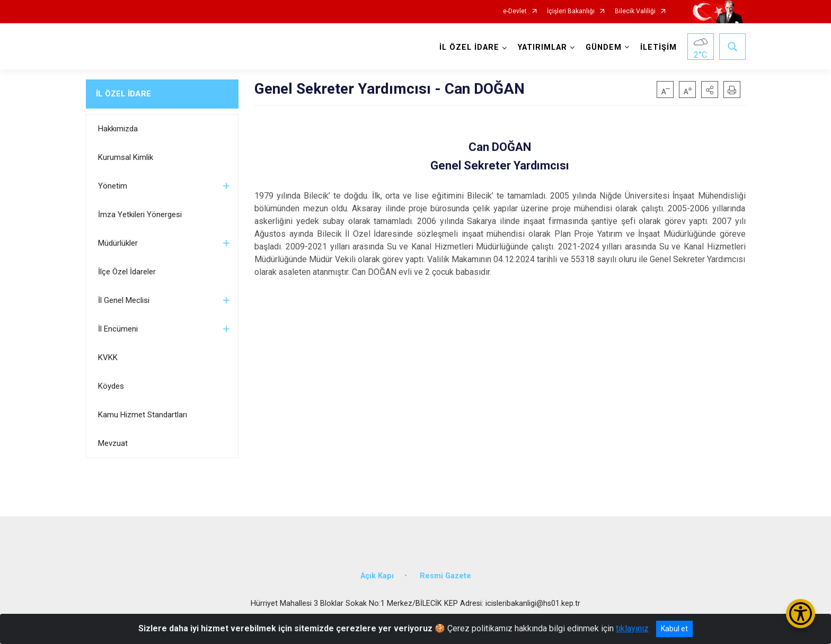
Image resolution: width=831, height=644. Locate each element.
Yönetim (113, 186)
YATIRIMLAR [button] (542, 47)
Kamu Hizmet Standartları (143, 415)
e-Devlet (515, 11)
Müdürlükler (118, 243)
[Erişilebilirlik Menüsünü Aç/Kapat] (801, 614)
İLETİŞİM (658, 47)
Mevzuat (113, 443)
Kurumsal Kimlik (126, 157)
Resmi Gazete (445, 576)
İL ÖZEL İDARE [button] (469, 47)
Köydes (111, 386)
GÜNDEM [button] (604, 47)
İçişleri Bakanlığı (571, 11)
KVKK (108, 357)
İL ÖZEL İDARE (123, 94)
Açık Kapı (377, 576)
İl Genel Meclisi (124, 300)
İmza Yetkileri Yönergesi (140, 214)
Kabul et (674, 629)
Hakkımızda (118, 129)
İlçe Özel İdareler (127, 272)
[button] (710, 90)
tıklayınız (632, 628)
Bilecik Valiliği (635, 11)
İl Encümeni (118, 329)
